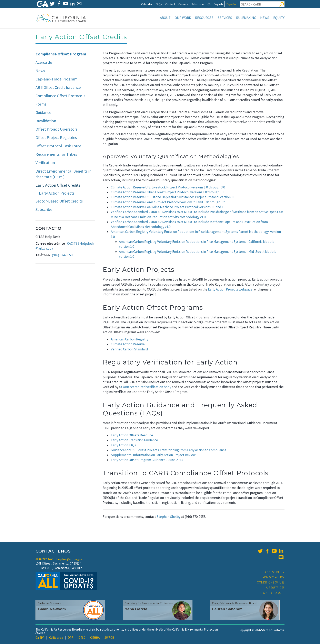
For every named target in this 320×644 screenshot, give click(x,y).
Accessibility (275, 572)
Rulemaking (246, 18)
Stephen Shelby (168, 517)
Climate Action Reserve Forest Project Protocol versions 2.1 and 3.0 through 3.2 (168, 202)
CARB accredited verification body (146, 387)
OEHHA (95, 638)
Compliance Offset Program (61, 54)
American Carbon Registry (130, 339)
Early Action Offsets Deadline (132, 435)
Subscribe (198, 4)
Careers (183, 4)
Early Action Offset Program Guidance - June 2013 (147, 460)
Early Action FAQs (123, 445)
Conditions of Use (271, 582)
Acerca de (44, 62)
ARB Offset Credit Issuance (58, 87)
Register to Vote (272, 593)
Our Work (183, 18)
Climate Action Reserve (128, 344)
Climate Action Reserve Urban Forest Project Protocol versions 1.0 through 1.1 (167, 192)
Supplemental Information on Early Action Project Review (153, 455)
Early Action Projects (57, 193)
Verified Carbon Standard (129, 349)
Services (225, 18)
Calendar (147, 4)
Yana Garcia (136, 609)
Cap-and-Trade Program (57, 79)
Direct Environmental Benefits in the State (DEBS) (63, 174)
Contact (170, 4)
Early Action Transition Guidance (134, 440)
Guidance (43, 112)
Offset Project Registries (56, 137)
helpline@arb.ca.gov (69, 559)
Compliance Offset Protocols (60, 96)
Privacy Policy (274, 577)
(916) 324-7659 (62, 255)
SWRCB (109, 638)
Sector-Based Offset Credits (59, 201)
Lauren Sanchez (227, 609)
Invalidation (46, 121)
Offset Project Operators (57, 129)
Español (231, 4)
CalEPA (40, 638)
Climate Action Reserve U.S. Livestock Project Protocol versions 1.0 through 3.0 (168, 187)
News (265, 18)
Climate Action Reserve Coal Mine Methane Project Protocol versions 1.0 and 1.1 (168, 207)
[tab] (209, 4)
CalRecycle (56, 638)
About (165, 18)
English (218, 4)
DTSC (82, 638)
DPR (71, 638)
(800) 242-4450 (44, 559)
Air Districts (275, 588)
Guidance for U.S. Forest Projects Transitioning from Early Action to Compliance (169, 450)
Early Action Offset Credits (58, 185)
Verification (45, 162)
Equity (279, 18)
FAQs (159, 4)
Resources (204, 18)
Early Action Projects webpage (230, 289)
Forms (41, 104)
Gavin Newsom (52, 609)
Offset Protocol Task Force (58, 146)
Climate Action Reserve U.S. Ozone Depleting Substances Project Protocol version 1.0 (173, 197)
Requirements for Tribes (56, 154)
